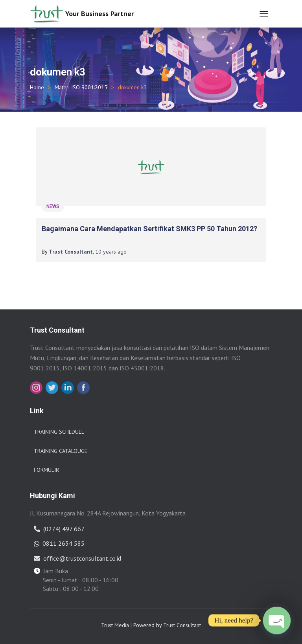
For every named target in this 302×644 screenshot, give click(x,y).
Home (37, 87)
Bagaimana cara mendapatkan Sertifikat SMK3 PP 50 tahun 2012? (149, 229)
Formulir (46, 470)
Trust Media (115, 625)
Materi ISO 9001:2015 (81, 87)
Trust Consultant (182, 625)
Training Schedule (59, 432)
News (53, 206)
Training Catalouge (61, 451)
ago (111, 252)
